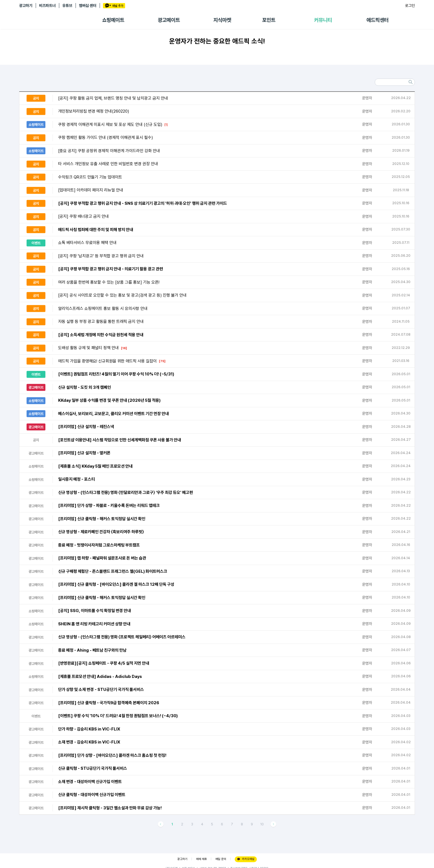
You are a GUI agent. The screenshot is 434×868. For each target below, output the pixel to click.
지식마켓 (222, 20)
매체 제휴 (201, 859)
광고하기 (26, 6)
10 (262, 824)
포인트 (269, 20)
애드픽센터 (378, 20)
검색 (410, 82)
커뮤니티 (323, 20)
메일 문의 (221, 859)
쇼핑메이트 (113, 20)
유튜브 (67, 6)
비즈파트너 (47, 6)
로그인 (410, 6)
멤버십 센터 (88, 6)
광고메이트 (169, 20)
